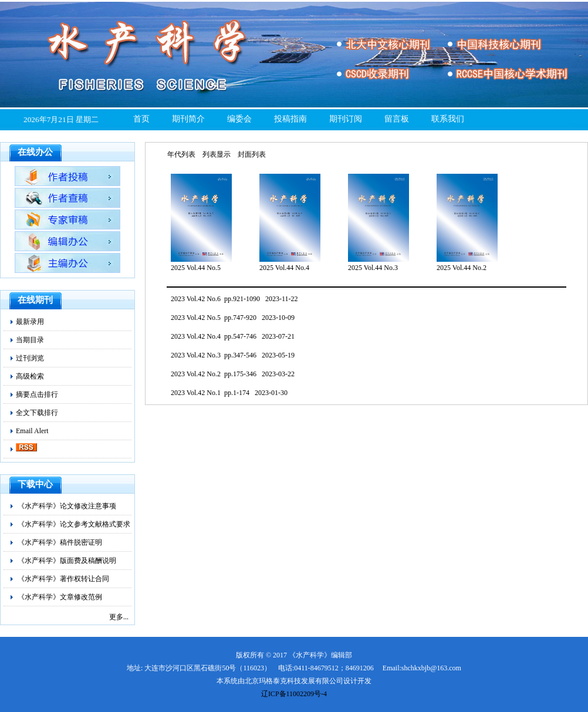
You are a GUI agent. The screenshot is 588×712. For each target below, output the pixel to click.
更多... (119, 617)
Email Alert (32, 431)
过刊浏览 (30, 358)
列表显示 (217, 154)
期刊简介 (188, 119)
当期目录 (30, 340)
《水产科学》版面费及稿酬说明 (67, 561)
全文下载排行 (37, 413)
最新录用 (30, 322)
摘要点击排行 (37, 394)
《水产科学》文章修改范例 (60, 597)
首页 (141, 119)
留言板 (397, 119)
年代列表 (181, 154)
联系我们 (448, 119)
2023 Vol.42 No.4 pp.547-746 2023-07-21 (233, 336)
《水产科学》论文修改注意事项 (67, 506)
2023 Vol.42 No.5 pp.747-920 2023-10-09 (233, 318)
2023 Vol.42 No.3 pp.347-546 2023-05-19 (233, 355)
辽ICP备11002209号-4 (294, 694)
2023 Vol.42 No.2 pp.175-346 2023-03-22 (233, 374)
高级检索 (30, 376)
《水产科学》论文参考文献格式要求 (74, 524)
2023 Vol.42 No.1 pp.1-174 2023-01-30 (229, 393)
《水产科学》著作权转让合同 (63, 579)
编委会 (239, 119)
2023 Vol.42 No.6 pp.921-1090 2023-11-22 (234, 299)
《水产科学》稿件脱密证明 (60, 542)
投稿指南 (290, 119)
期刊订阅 (346, 119)
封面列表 (252, 154)
